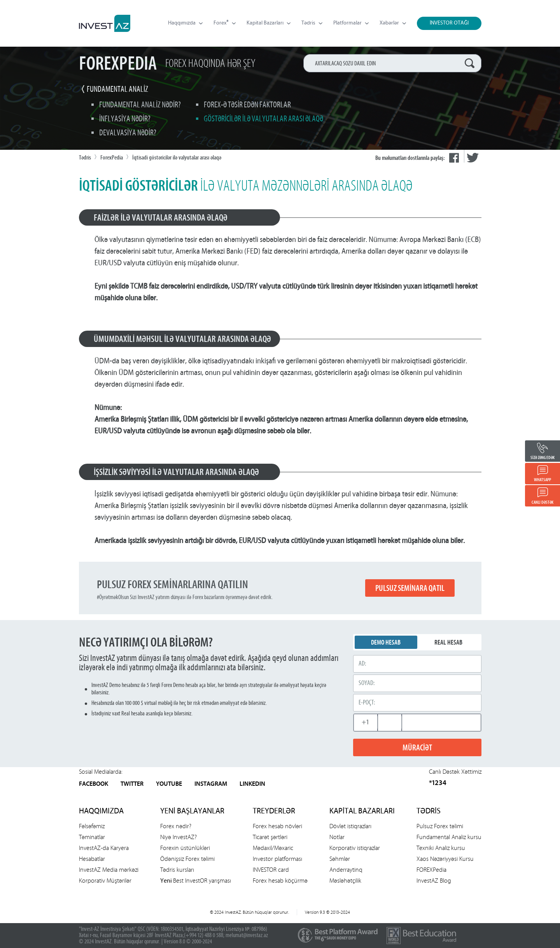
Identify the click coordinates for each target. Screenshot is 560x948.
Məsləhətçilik (345, 881)
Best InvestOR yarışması (196, 881)
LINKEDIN (252, 784)
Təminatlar (92, 837)
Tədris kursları (177, 870)
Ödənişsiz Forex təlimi (187, 859)
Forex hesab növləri (277, 826)
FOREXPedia (431, 870)
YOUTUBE (169, 784)
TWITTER (132, 784)
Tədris (312, 23)
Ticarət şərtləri (270, 837)
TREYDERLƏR (274, 811)
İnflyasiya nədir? (125, 119)
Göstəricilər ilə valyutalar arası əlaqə (263, 119)
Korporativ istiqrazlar (355, 848)
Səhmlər (340, 859)
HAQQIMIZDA (101, 811)
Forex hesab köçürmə (280, 881)
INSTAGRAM (211, 784)
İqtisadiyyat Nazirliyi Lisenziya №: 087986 (226, 929)
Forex (225, 23)
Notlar (337, 837)
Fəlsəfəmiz (92, 826)
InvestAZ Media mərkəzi (109, 870)
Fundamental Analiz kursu (449, 837)
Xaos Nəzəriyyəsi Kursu (445, 859)
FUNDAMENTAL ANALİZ (117, 90)
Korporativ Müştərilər (105, 881)
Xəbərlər (393, 23)
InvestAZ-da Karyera (104, 848)
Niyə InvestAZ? (178, 837)
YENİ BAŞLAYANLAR (192, 811)
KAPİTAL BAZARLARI (362, 811)
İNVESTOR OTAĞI (449, 23)
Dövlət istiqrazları (350, 826)
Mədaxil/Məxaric (273, 848)
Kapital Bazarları (269, 23)
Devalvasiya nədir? (128, 133)
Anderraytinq (346, 870)
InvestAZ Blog (434, 881)
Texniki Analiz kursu (441, 848)
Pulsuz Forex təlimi (440, 826)
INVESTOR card (271, 870)
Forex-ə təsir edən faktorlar (247, 105)
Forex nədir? (176, 826)
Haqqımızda (185, 23)
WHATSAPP (542, 480)
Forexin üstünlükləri (185, 848)
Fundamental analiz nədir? (140, 105)
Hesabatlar (92, 859)
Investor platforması (277, 859)
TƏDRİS (429, 811)
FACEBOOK (94, 784)
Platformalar (351, 23)
